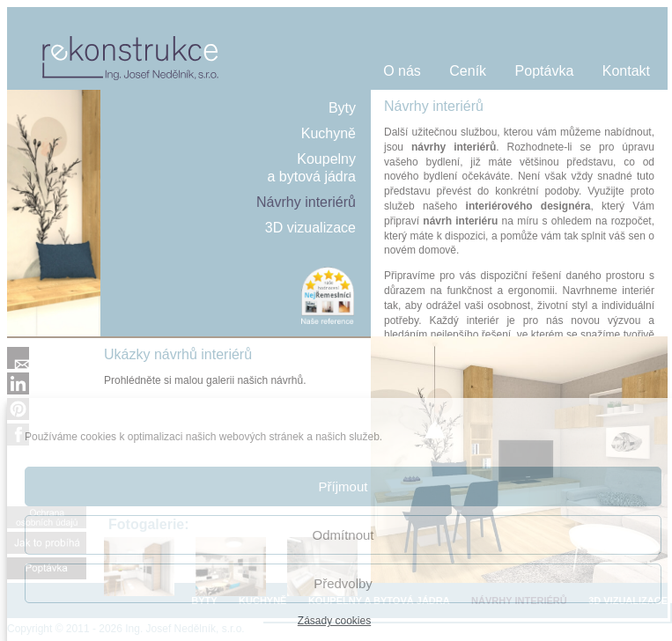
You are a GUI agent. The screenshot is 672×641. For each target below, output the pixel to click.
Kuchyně (329, 133)
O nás (402, 71)
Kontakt (626, 71)
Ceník (468, 71)
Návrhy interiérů (306, 202)
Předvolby (343, 583)
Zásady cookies (334, 621)
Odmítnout (343, 535)
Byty (342, 108)
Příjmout (343, 486)
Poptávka (545, 71)
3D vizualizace (310, 228)
